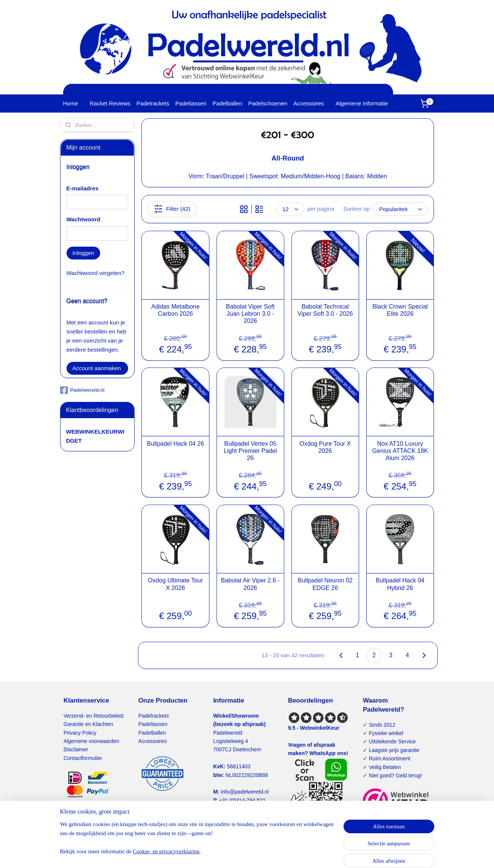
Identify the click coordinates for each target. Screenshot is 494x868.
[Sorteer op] (400, 209)
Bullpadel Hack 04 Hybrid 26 (400, 584)
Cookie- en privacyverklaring (166, 851)
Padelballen (227, 103)
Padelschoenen (268, 103)
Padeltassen (191, 103)
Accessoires (309, 103)
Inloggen (84, 253)
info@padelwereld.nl (245, 792)
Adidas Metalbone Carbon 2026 (175, 310)
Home (71, 103)
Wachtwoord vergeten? (96, 273)
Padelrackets (153, 103)
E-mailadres (83, 188)
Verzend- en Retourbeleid (94, 716)
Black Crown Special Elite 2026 (400, 310)
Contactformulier (83, 758)
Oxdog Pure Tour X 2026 (325, 447)
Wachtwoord (83, 219)
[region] (197, 842)
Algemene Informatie (362, 103)
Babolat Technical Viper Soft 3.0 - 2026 (325, 310)
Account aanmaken (97, 368)
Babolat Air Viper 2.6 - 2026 (250, 584)
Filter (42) (172, 209)
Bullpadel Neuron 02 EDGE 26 (325, 584)
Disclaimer (76, 749)
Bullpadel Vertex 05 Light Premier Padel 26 (250, 451)
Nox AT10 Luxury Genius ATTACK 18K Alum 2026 (400, 451)
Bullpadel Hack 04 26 (176, 444)
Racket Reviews (110, 103)
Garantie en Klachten (88, 724)
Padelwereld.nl (82, 390)
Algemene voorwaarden (91, 741)
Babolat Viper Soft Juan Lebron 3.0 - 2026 (250, 314)
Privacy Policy (80, 733)
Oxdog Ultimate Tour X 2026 (176, 584)
